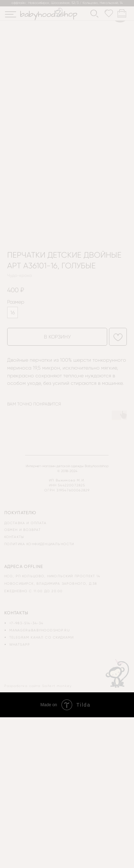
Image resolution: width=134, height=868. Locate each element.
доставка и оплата (26, 523)
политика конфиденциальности (39, 544)
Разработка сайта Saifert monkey (38, 686)
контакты (14, 537)
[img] (11, 14)
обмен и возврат (23, 530)
